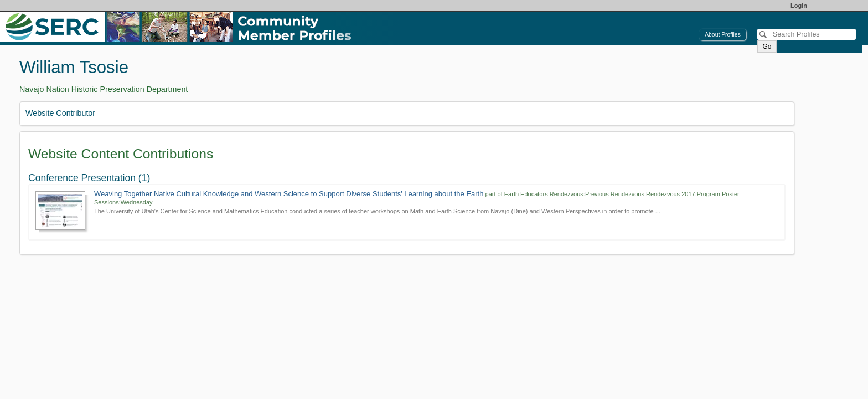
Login (799, 6)
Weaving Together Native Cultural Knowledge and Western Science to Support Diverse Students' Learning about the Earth (289, 194)
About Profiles (723, 35)
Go (767, 47)
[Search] (807, 34)
